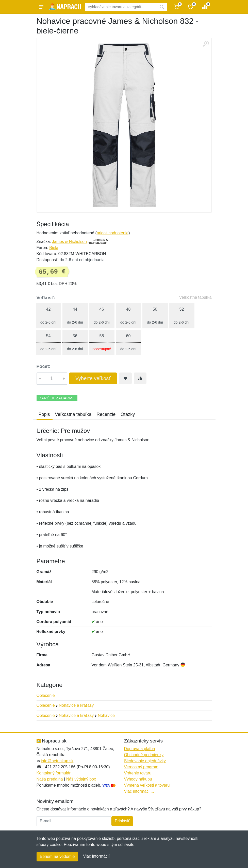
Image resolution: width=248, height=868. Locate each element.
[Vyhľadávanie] (121, 7)
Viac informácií (96, 856)
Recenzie (106, 414)
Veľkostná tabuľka (195, 297)
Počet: (44, 366)
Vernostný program (141, 767)
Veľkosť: (46, 298)
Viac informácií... (139, 791)
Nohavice (106, 715)
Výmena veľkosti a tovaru (147, 785)
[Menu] (41, 7)
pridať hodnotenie (113, 233)
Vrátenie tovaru (138, 773)
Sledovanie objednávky (145, 761)
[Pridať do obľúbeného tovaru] (125, 378)
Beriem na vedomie (57, 856)
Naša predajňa (50, 779)
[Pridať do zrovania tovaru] (140, 378)
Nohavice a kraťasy (76, 705)
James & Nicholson (69, 242)
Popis (44, 414)
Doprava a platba (140, 749)
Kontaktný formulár (54, 773)
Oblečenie (46, 695)
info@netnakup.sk (57, 761)
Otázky (128, 414)
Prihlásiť (122, 821)
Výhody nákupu (138, 779)
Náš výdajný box (81, 779)
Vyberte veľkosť (93, 378)
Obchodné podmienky (144, 755)
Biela (54, 248)
